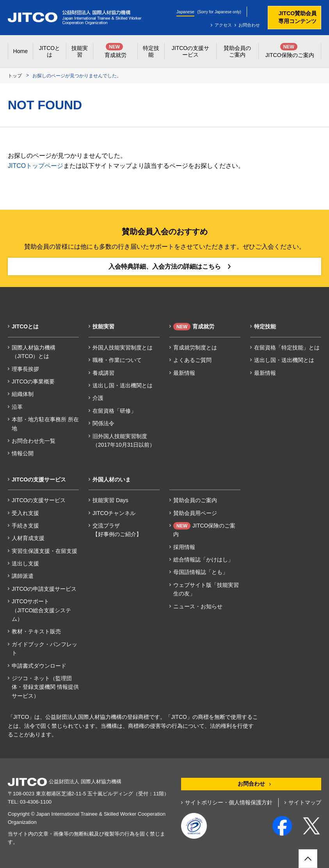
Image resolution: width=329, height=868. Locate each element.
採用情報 (184, 547)
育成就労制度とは (195, 348)
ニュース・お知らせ (198, 606)
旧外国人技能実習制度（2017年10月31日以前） (124, 440)
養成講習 (103, 373)
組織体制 (23, 394)
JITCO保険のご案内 (204, 530)
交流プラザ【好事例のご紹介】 (117, 530)
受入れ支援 (25, 513)
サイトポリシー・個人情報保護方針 (229, 802)
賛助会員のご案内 (195, 500)
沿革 (17, 407)
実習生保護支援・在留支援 (44, 551)
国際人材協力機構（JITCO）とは (34, 352)
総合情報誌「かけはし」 (203, 560)
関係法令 (103, 423)
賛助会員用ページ (195, 513)
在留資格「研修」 (114, 411)
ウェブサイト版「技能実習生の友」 (206, 589)
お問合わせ (249, 25)
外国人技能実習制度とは (123, 348)
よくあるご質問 (192, 360)
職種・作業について (117, 360)
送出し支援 (25, 563)
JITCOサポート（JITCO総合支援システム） (41, 610)
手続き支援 (25, 526)
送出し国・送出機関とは (123, 385)
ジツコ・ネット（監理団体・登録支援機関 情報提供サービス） (45, 687)
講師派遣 (23, 576)
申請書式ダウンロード (39, 666)
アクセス (223, 25)
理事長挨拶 (25, 369)
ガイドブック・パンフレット (44, 649)
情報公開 (23, 453)
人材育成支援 (28, 538)
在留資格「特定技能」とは (287, 348)
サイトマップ (305, 802)
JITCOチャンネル (114, 513)
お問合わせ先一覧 (34, 441)
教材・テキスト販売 (36, 631)
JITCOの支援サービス (39, 500)
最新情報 (184, 373)
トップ (15, 76)
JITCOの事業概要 (33, 381)
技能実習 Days (110, 500)
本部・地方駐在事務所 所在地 (45, 424)
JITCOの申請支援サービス (44, 589)
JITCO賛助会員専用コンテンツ (297, 17)
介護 (98, 398)
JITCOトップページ (36, 166)
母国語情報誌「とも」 (201, 572)
